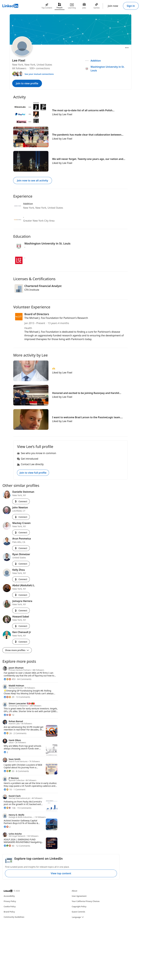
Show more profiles (17, 650)
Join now (113, 6)
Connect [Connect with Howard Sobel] (21, 626)
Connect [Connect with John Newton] (21, 517)
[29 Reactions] (9, 697)
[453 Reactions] (10, 679)
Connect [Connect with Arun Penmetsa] (21, 548)
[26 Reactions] (8, 733)
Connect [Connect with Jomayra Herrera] (21, 610)
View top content (61, 873)
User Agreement (79, 896)
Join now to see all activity (33, 180)
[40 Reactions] (9, 846)
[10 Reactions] (8, 789)
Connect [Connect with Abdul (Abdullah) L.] (21, 595)
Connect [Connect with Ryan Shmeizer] (21, 564)
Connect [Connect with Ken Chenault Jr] (21, 642)
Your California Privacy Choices (86, 901)
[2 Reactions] (6, 752)
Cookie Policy (10, 907)
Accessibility (9, 896)
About (75, 891)
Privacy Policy (10, 901)
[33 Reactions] (9, 771)
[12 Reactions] (9, 715)
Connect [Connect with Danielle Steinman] (21, 501)
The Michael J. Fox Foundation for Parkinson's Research (56, 318)
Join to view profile (27, 83)
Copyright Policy (79, 907)
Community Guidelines (14, 917)
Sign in (131, 6)
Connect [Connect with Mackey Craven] (21, 532)
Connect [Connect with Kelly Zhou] (21, 579)
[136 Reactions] (10, 808)
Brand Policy (9, 912)
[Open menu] (127, 48)
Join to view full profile (33, 473)
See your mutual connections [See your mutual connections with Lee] (39, 74)
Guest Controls (78, 912)
